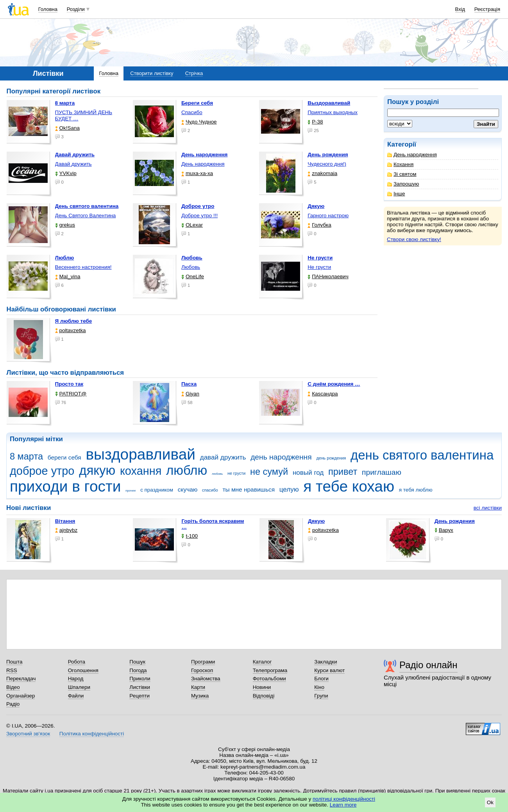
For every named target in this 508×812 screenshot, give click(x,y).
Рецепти (140, 696)
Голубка (319, 225)
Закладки (326, 662)
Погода (138, 670)
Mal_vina (68, 276)
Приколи (140, 679)
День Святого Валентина (86, 216)
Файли (76, 696)
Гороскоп (202, 670)
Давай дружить (73, 164)
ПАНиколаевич (328, 276)
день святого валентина (422, 455)
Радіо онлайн (428, 665)
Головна (48, 9)
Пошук (137, 662)
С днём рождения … (334, 384)
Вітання (65, 521)
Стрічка (194, 73)
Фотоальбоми (269, 679)
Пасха (189, 384)
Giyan (190, 394)
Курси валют (329, 670)
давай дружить (223, 457)
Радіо (13, 704)
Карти (198, 687)
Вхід (460, 9)
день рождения (331, 458)
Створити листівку (152, 73)
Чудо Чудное (199, 122)
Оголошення (83, 670)
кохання (141, 471)
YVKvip (66, 173)
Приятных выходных (333, 112)
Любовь (191, 267)
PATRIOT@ (71, 394)
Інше (396, 194)
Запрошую (403, 184)
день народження (281, 457)
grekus (65, 225)
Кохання (400, 164)
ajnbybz (66, 530)
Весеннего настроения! (83, 267)
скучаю (188, 489)
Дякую (316, 521)
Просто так (69, 384)
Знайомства (206, 679)
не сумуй (269, 472)
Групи (321, 696)
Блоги (321, 679)
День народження (412, 155)
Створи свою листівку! (414, 239)
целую (289, 489)
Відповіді (264, 696)
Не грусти (319, 267)
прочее (131, 491)
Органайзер (21, 696)
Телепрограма (270, 670)
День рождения (455, 521)
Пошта (14, 662)
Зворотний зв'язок (28, 734)
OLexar (192, 225)
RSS (12, 670)
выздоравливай (140, 454)
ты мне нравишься (249, 489)
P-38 (315, 122)
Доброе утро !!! (199, 216)
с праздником (157, 490)
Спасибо (192, 112)
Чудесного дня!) (327, 164)
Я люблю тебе (74, 321)
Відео (13, 687)
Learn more (343, 805)
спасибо (210, 490)
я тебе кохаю (349, 486)
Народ (76, 679)
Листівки (140, 687)
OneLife (193, 276)
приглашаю (382, 472)
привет (343, 472)
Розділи (76, 9)
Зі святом (402, 174)
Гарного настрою (328, 216)
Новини (262, 687)
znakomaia (322, 173)
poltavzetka (71, 330)
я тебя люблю (416, 490)
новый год (308, 473)
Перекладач (21, 679)
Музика (200, 696)
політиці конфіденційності (344, 799)
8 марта (26, 456)
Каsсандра (323, 394)
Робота (77, 662)
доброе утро (42, 471)
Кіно (319, 687)
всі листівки (488, 508)
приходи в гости (65, 486)
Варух (444, 530)
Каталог (262, 662)
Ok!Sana (67, 128)
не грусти (236, 473)
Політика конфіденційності (92, 734)
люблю (187, 470)
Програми (203, 662)
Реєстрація (487, 9)
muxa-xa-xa (197, 173)
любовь (217, 474)
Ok (490, 802)
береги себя (64, 457)
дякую (97, 470)
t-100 (190, 536)
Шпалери (79, 687)
